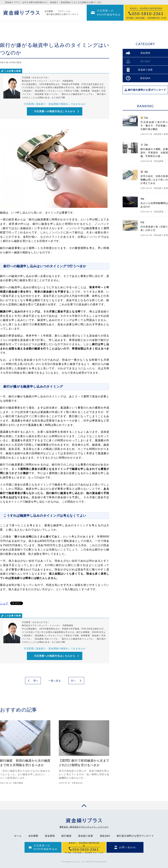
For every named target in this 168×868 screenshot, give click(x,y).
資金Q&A (105, 836)
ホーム (18, 836)
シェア (4, 604)
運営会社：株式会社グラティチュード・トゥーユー (84, 827)
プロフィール (64, 11)
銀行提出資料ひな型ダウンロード (63, 14)
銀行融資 (66, 836)
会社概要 (49, 11)
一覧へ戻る (55, 681)
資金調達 (50, 836)
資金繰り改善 (86, 836)
